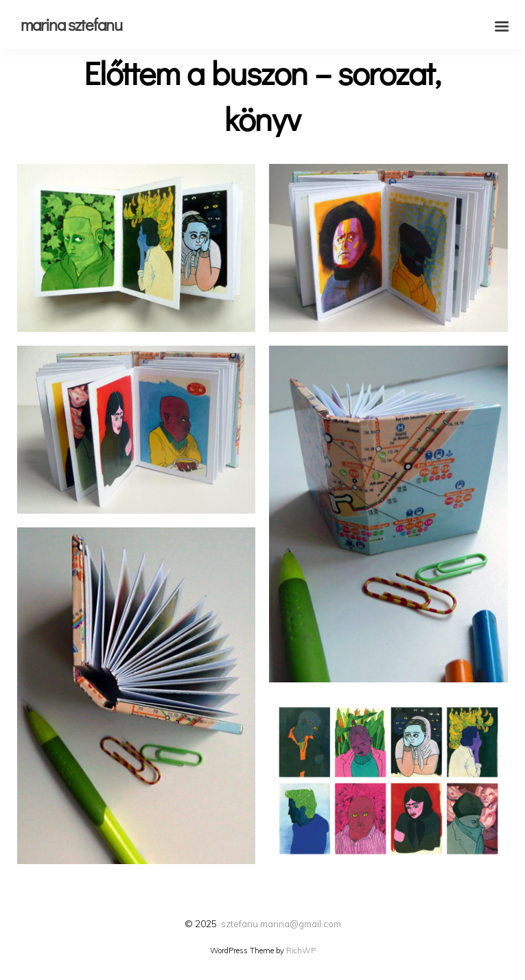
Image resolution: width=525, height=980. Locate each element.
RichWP (301, 951)
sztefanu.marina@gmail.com (281, 923)
